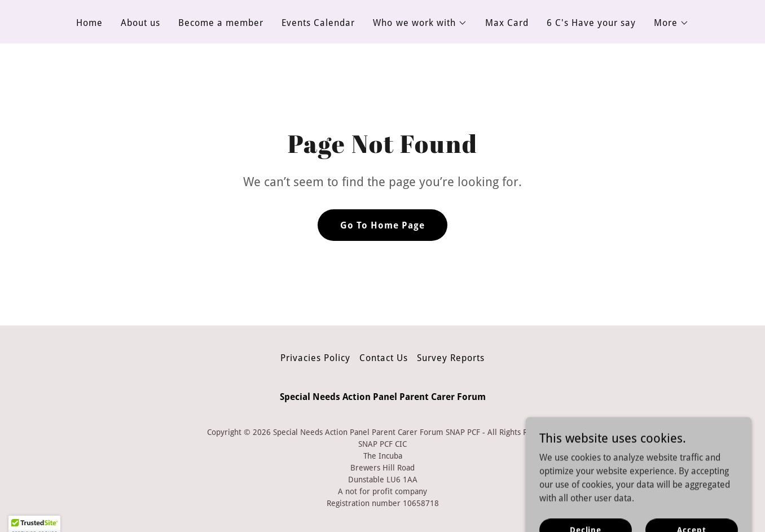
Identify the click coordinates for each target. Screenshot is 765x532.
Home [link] (89, 23)
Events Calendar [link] (318, 23)
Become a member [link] (221, 23)
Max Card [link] (507, 23)
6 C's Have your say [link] (591, 23)
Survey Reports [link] (451, 358)
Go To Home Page (383, 225)
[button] (420, 23)
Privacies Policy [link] (315, 358)
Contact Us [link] (384, 358)
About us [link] (140, 23)
